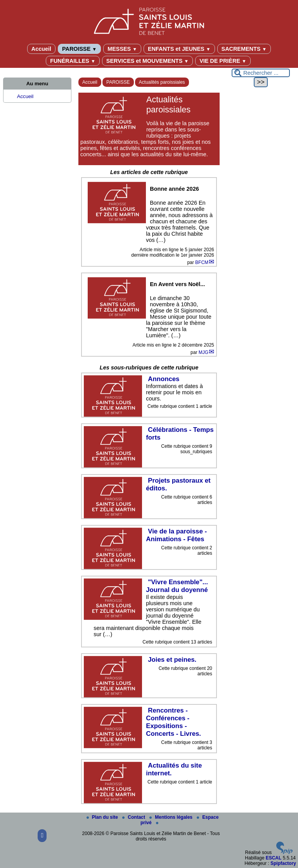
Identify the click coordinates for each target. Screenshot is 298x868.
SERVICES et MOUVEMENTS (147, 61)
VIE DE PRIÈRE (223, 61)
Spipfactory (283, 863)
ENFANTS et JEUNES (179, 49)
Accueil (41, 49)
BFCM (202, 262)
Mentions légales (172, 817)
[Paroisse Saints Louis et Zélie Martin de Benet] (149, 20)
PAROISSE (79, 49)
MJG (204, 352)
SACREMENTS (244, 49)
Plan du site (103, 817)
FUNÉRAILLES (73, 61)
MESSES (122, 49)
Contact (134, 817)
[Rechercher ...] (261, 73)
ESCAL (274, 858)
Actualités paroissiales (162, 82)
